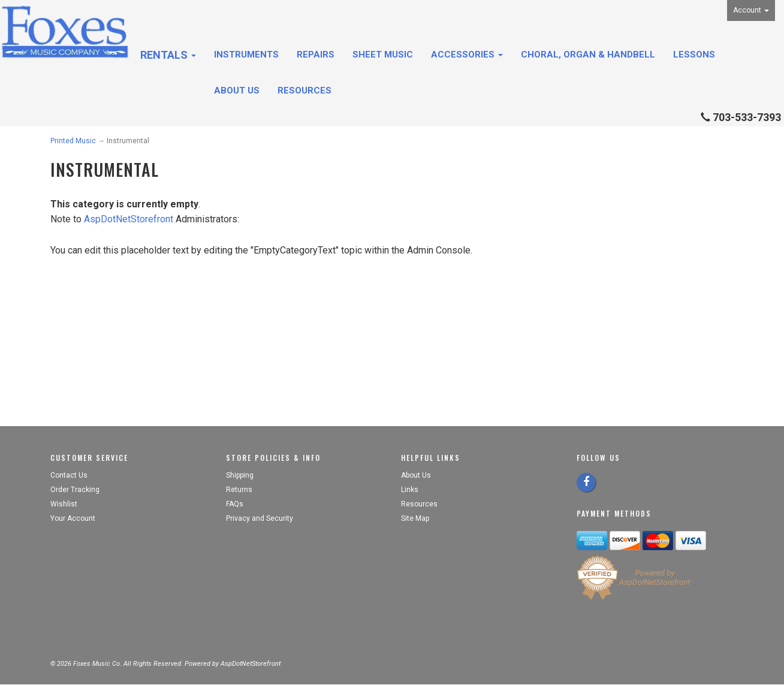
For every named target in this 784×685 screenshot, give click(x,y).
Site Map (415, 518)
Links (410, 490)
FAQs (235, 504)
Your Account (73, 518)
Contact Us (69, 475)
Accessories (467, 55)
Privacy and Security (260, 518)
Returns (239, 490)
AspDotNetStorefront (129, 219)
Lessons (694, 55)
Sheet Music (383, 55)
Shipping (240, 475)
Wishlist (64, 504)
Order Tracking (75, 490)
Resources (304, 90)
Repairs (316, 55)
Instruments (246, 55)
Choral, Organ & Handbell (588, 55)
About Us (237, 90)
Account (751, 10)
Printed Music (73, 141)
